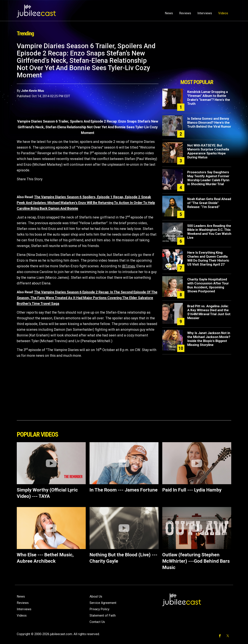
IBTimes (128, 266)
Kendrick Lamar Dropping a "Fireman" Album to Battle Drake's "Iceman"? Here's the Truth (209, 98)
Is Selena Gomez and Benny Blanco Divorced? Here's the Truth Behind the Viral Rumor (209, 123)
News (169, 13)
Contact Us (97, 622)
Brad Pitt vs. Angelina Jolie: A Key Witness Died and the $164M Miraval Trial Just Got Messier (209, 312)
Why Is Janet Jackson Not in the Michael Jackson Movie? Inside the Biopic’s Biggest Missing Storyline (209, 339)
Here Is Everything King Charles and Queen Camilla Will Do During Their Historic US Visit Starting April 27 (208, 259)
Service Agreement (103, 603)
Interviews (205, 13)
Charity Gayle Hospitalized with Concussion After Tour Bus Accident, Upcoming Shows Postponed (208, 285)
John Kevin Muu (33, 91)
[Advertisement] (197, 60)
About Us (96, 596)
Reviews (185, 13)
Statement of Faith (103, 615)
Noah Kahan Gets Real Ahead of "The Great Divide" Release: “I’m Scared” (209, 203)
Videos (223, 13)
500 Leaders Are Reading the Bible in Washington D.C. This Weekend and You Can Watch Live (209, 232)
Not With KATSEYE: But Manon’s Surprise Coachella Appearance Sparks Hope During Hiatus (208, 151)
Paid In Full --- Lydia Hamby (192, 490)
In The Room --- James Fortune (124, 490)
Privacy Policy (99, 609)
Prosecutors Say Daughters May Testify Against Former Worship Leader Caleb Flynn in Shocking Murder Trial (208, 178)
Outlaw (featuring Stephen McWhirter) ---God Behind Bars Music (196, 561)
